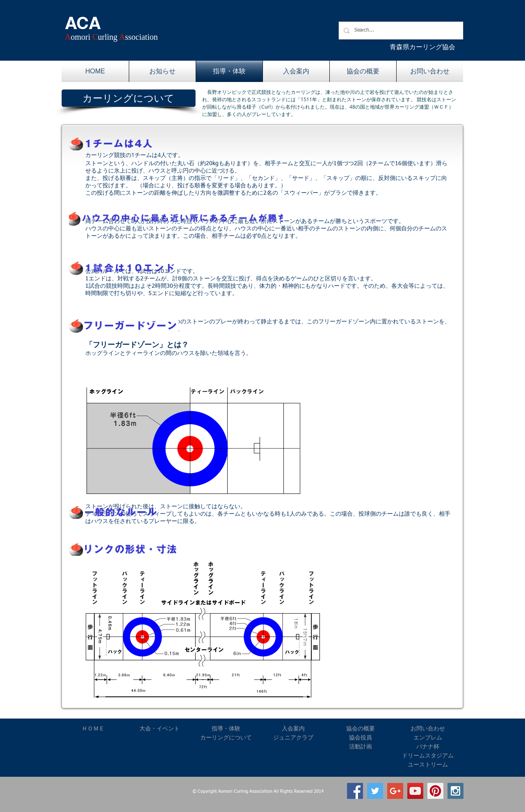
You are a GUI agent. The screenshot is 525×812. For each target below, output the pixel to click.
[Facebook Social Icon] (355, 791)
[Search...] (400, 31)
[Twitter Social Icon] (375, 791)
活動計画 (361, 746)
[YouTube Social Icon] (415, 791)
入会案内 (293, 728)
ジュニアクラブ (293, 737)
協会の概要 (361, 728)
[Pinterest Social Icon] (435, 791)
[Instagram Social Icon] (455, 791)
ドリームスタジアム (428, 755)
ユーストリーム (428, 764)
